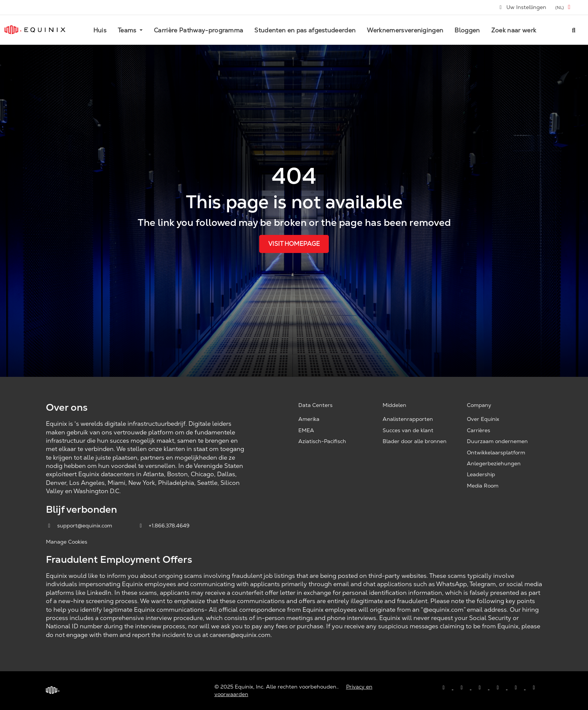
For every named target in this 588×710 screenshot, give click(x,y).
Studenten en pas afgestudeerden (305, 30)
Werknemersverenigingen (405, 30)
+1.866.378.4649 (164, 526)
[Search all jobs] (574, 30)
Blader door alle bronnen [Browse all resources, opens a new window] (415, 441)
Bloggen (467, 30)
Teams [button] (128, 30)
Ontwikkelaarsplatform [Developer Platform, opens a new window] (496, 453)
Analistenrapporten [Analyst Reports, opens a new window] (408, 419)
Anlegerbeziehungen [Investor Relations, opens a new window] (494, 463)
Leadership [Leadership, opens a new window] (481, 474)
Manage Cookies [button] (67, 542)
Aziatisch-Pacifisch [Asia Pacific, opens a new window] (322, 441)
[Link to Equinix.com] (35, 30)
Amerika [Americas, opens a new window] (309, 419)
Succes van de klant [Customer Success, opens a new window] (408, 430)
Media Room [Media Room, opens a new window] (483, 486)
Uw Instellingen (523, 7)
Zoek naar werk (514, 30)
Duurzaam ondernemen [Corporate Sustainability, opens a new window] (497, 441)
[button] (564, 7)
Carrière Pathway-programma (198, 30)
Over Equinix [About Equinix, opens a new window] (483, 419)
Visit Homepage (294, 244)
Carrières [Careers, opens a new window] (479, 430)
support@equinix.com (80, 526)
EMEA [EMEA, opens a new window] (306, 430)
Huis (100, 30)
